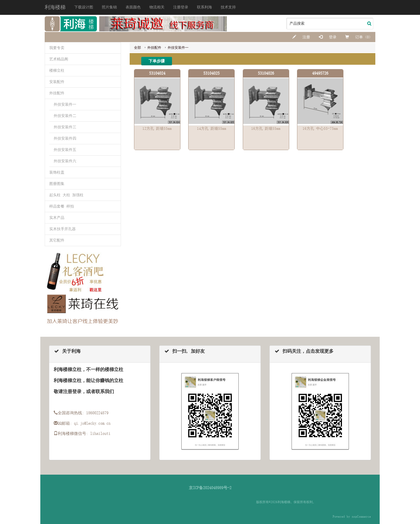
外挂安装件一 (65, 104)
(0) (368, 37)
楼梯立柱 (57, 70)
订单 (355, 37)
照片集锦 (109, 7)
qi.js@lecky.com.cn (92, 423)
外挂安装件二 (65, 116)
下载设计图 (84, 7)
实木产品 (57, 218)
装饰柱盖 (57, 172)
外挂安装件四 (65, 138)
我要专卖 (57, 48)
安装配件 (57, 82)
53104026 (266, 73)
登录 (328, 37)
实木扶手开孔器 (63, 229)
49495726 (320, 73)
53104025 (211, 73)
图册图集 (57, 184)
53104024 (157, 73)
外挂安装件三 (65, 127)
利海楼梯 (55, 7)
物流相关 (157, 7)
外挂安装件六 (65, 161)
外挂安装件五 (65, 150)
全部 (137, 48)
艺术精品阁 (59, 59)
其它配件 (57, 240)
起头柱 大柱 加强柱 (66, 195)
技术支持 (228, 7)
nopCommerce (361, 517)
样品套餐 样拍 (62, 206)
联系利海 (204, 7)
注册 (301, 37)
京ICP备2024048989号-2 (210, 488)
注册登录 (181, 7)
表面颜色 (133, 7)
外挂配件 (57, 93)
